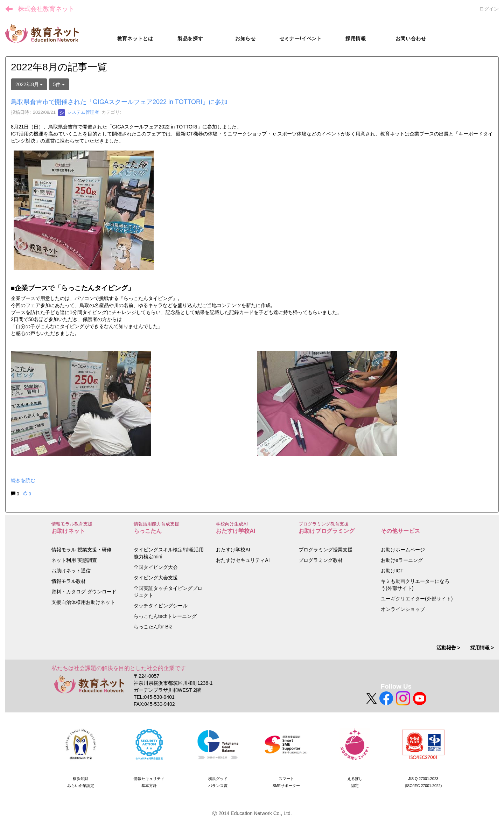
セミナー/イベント (301, 39)
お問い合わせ (411, 39)
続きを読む (23, 480)
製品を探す (190, 39)
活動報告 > (448, 648)
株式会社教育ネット (46, 9)
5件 (59, 84)
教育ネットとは (135, 39)
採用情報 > (482, 648)
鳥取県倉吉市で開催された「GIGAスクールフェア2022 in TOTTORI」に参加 (119, 102)
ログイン (489, 9)
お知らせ (246, 39)
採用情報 (356, 39)
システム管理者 (79, 112)
